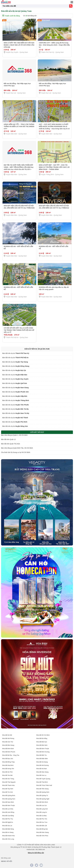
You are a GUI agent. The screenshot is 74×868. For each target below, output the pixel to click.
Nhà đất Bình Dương (43, 752)
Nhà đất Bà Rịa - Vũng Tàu (11, 755)
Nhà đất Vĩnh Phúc (42, 836)
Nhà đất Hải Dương (42, 765)
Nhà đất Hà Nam (42, 769)
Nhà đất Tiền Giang (42, 789)
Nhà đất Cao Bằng (8, 816)
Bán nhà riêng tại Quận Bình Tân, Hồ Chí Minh (17, 448)
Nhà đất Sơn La (41, 775)
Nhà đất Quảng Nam (9, 799)
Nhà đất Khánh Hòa (8, 836)
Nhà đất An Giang (8, 832)
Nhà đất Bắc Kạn (42, 742)
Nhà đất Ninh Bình (42, 802)
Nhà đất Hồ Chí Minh (43, 735)
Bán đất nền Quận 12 (8, 439)
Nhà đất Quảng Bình (9, 795)
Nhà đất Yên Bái (7, 775)
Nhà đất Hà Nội (7, 735)
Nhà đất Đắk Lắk (42, 826)
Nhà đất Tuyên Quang (43, 779)
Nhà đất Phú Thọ (8, 819)
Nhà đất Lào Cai (41, 805)
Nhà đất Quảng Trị (42, 795)
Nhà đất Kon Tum (42, 822)
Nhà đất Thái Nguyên (9, 782)
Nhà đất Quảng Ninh (43, 792)
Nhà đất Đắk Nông (8, 829)
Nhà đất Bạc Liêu (8, 759)
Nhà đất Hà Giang (42, 762)
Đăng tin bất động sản (36, 853)
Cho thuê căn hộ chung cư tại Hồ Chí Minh (16, 452)
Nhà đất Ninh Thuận (9, 805)
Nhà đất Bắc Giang (8, 745)
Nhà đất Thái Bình (42, 782)
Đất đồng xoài (6, 858)
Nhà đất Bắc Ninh (42, 745)
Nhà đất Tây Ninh (8, 789)
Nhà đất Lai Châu (8, 809)
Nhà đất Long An (42, 812)
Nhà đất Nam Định (8, 802)
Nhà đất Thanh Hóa (8, 785)
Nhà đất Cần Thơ (8, 742)
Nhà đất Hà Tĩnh (7, 772)
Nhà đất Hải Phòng (8, 738)
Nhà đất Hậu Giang (42, 772)
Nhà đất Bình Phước (9, 752)
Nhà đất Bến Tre (41, 755)
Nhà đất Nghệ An (8, 822)
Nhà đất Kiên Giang (42, 832)
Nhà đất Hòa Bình (8, 765)
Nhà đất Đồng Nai (42, 829)
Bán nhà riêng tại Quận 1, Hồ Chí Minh (14, 435)
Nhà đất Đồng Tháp (8, 762)
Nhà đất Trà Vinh (7, 792)
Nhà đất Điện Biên (42, 759)
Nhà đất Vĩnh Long (8, 839)
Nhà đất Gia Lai (7, 826)
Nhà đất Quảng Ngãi (43, 799)
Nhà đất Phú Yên (42, 819)
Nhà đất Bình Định (8, 749)
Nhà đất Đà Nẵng (42, 738)
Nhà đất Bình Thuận (43, 749)
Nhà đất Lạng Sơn (42, 809)
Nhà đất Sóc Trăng (8, 779)
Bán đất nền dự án (16, 353)
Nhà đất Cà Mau (41, 816)
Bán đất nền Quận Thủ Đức (11, 444)
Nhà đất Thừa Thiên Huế (44, 785)
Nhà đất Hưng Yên (8, 769)
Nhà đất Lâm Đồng (8, 812)
